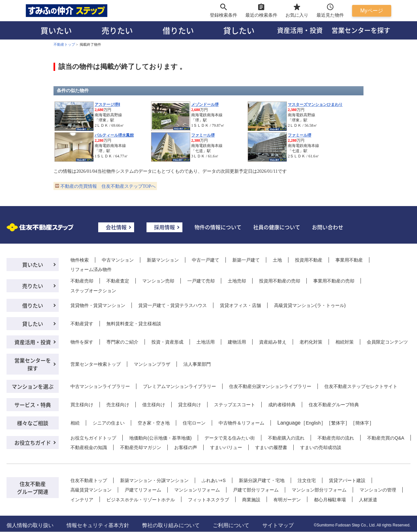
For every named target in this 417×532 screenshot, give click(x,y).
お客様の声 (186, 447)
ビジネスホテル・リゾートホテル (141, 500)
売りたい (117, 30)
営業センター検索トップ (96, 364)
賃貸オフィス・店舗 (240, 305)
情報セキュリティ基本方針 (98, 525)
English (313, 423)
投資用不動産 (309, 260)
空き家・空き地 (154, 423)
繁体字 (338, 423)
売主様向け (118, 405)
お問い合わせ (328, 227)
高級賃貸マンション (91, 490)
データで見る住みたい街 (230, 438)
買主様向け (82, 405)
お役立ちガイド (33, 443)
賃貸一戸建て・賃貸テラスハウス (173, 305)
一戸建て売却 (201, 281)
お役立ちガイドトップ (93, 438)
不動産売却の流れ (336, 438)
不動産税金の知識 (89, 447)
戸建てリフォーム (143, 490)
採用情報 (164, 227)
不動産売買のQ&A (386, 438)
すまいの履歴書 (271, 447)
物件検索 (80, 260)
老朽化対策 (311, 342)
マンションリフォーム (197, 490)
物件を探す (82, 342)
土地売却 (237, 281)
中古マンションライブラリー (100, 386)
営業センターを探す (361, 30)
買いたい (56, 30)
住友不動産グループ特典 (334, 405)
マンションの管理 (378, 490)
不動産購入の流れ (286, 438)
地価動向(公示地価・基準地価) (160, 438)
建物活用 (237, 342)
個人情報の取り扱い (30, 525)
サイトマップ (278, 525)
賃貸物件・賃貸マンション (98, 305)
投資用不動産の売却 (280, 281)
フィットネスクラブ (208, 500)
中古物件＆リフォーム (241, 423)
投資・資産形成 (167, 342)
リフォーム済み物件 (91, 269)
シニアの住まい (109, 423)
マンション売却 (158, 281)
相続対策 (345, 342)
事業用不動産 (349, 260)
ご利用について (231, 525)
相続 (75, 423)
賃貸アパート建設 (347, 480)
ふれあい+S (214, 480)
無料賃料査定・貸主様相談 (134, 324)
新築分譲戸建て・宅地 (262, 480)
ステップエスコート (235, 405)
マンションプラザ (152, 364)
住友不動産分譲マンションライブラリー (270, 386)
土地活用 (206, 342)
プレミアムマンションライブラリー (179, 386)
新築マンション (163, 260)
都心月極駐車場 (330, 500)
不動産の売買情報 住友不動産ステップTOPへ (108, 186)
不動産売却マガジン (141, 447)
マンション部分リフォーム (319, 490)
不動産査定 (118, 281)
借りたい (178, 30)
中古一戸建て (206, 260)
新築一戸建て (246, 260)
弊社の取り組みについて (171, 525)
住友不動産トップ (89, 480)
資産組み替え (273, 342)
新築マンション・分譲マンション (154, 480)
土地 (277, 260)
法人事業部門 (197, 364)
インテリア (82, 500)
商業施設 (251, 500)
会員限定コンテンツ (387, 342)
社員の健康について (277, 227)
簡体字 (362, 423)
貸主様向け (190, 405)
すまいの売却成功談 (321, 447)
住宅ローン (194, 423)
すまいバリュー (226, 447)
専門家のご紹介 (122, 342)
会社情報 (116, 227)
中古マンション (118, 260)
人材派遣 (368, 500)
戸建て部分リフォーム (256, 490)
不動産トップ (64, 44)
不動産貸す (82, 324)
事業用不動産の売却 (334, 281)
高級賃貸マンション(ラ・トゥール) (310, 305)
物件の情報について (218, 227)
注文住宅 (307, 480)
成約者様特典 (282, 405)
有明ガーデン (287, 500)
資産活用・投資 (300, 30)
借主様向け (154, 405)
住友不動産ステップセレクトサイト (361, 386)
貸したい (239, 30)
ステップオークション (93, 291)
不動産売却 (82, 281)
